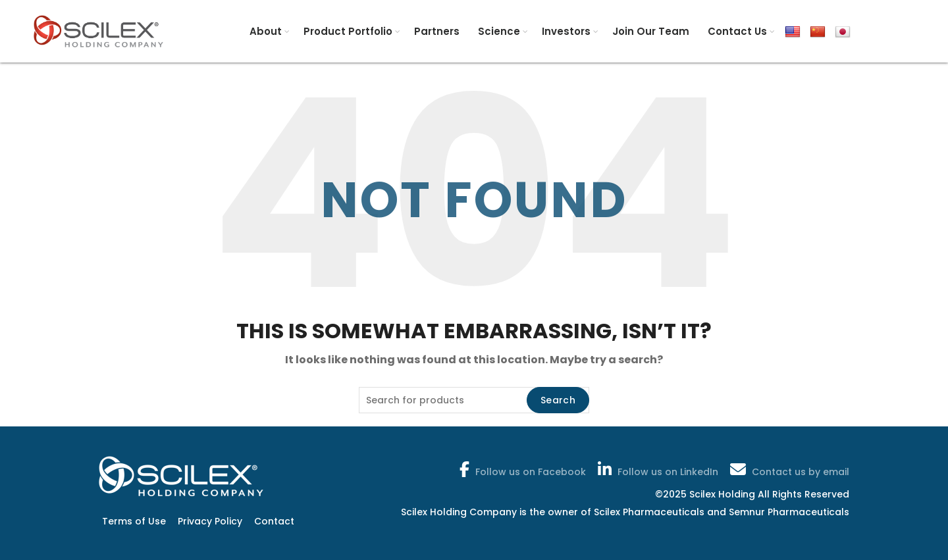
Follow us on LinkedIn (657, 469)
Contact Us (737, 31)
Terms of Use (134, 521)
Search (558, 400)
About (266, 31)
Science (499, 31)
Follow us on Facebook (521, 469)
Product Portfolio (348, 31)
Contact (274, 521)
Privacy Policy (210, 521)
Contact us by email (788, 469)
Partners (437, 31)
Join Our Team (651, 31)
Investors (566, 31)
